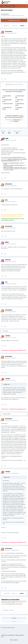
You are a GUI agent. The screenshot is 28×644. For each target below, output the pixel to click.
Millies (7, 242)
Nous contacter (14, 640)
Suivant (22, 26)
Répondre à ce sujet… (9, 610)
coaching (16, 121)
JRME (7, 139)
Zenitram (8, 260)
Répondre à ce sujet (14, 20)
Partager (14, 618)
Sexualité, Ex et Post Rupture (18, 16)
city (6, 282)
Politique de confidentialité (8, 635)
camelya (8, 336)
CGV (2, 637)
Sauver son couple (8, 103)
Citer (5, 79)
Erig (6, 200)
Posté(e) (11, 33)
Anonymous (6, 14)
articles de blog (16, 120)
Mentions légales (19, 635)
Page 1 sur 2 (15, 26)
